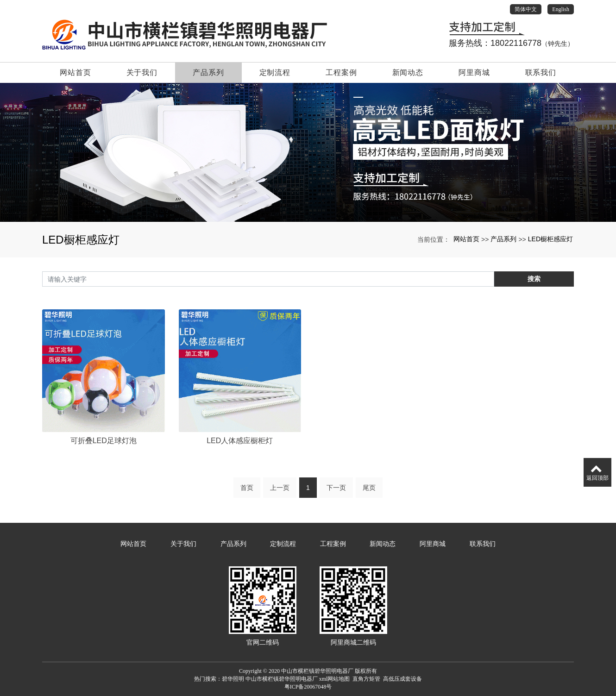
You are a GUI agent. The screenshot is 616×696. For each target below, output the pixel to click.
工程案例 (341, 72)
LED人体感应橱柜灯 (240, 507)
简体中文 (526, 9)
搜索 (534, 279)
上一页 (280, 495)
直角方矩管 (366, 679)
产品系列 (208, 72)
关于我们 (142, 72)
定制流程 (275, 72)
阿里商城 (474, 72)
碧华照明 (233, 679)
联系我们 (541, 72)
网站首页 (75, 72)
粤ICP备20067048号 (308, 687)
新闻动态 (408, 72)
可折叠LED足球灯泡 (104, 507)
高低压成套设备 (402, 679)
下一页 (336, 495)
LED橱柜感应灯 (550, 239)
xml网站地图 (335, 679)
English (561, 9)
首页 (247, 495)
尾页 (369, 495)
